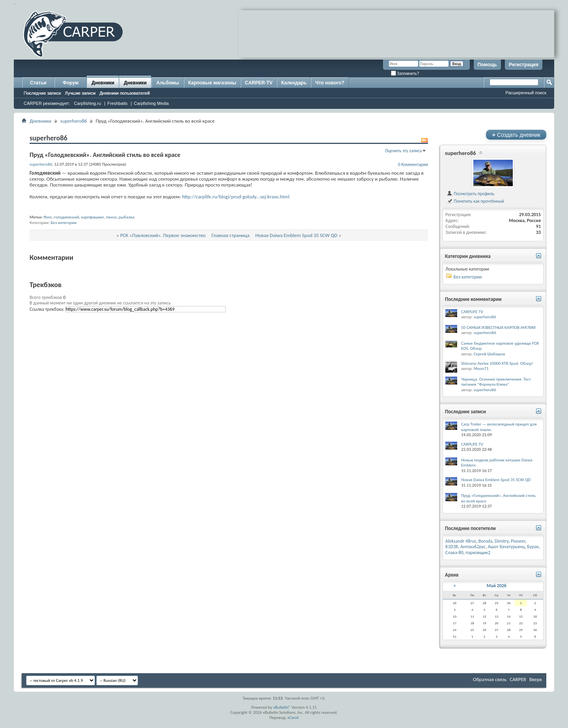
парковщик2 (478, 553)
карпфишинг (93, 217)
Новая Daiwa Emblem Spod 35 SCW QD (296, 235)
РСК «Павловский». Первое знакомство (163, 235)
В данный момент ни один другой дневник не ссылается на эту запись (100, 303)
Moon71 (481, 369)
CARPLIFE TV (472, 312)
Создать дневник (516, 135)
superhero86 (74, 121)
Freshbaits (117, 103)
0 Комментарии (413, 164)
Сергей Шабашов (490, 354)
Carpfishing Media (151, 103)
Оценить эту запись (404, 151)
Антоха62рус (473, 547)
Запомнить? (405, 74)
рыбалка (127, 217)
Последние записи (42, 93)
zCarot (293, 718)
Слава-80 (454, 553)
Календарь (294, 83)
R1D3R (452, 547)
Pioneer (518, 541)
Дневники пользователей (125, 93)
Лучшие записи (80, 93)
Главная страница (231, 235)
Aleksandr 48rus (461, 541)
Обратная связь (490, 679)
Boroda (485, 541)
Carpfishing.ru (88, 103)
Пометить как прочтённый (475, 201)
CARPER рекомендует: (47, 103)
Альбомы (167, 83)
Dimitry (502, 541)
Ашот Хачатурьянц (506, 547)
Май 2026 (497, 586)
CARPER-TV (259, 83)
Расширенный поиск (526, 93)
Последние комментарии (473, 299)
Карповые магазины (212, 83)
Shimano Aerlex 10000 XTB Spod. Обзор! (497, 363)
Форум (71, 83)
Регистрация (524, 65)
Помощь (487, 65)
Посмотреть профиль (470, 194)
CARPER (518, 679)
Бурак (533, 547)
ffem (48, 217)
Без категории (64, 223)
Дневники (103, 83)
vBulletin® (282, 707)
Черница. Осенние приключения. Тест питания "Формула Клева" (496, 382)
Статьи (38, 83)
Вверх (536, 679)
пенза (111, 217)
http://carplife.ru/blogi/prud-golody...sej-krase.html (235, 197)
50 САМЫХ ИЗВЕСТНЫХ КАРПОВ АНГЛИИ (498, 328)
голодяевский (66, 217)
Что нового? (330, 83)
